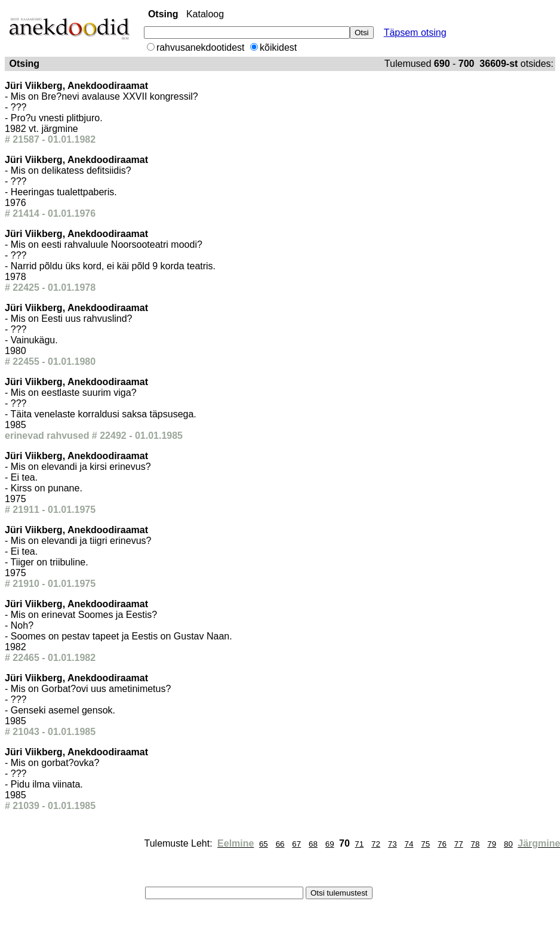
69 (330, 844)
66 (280, 844)
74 (409, 844)
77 (459, 844)
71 (359, 844)
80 (508, 844)
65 (264, 844)
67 (296, 844)
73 (393, 844)
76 (442, 844)
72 (376, 844)
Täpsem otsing (415, 33)
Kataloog (205, 14)
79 (492, 844)
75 (425, 844)
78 (476, 844)
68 (313, 844)
